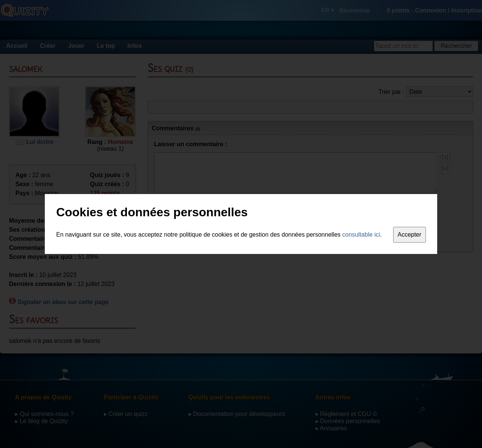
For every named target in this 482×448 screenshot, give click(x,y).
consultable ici (361, 235)
